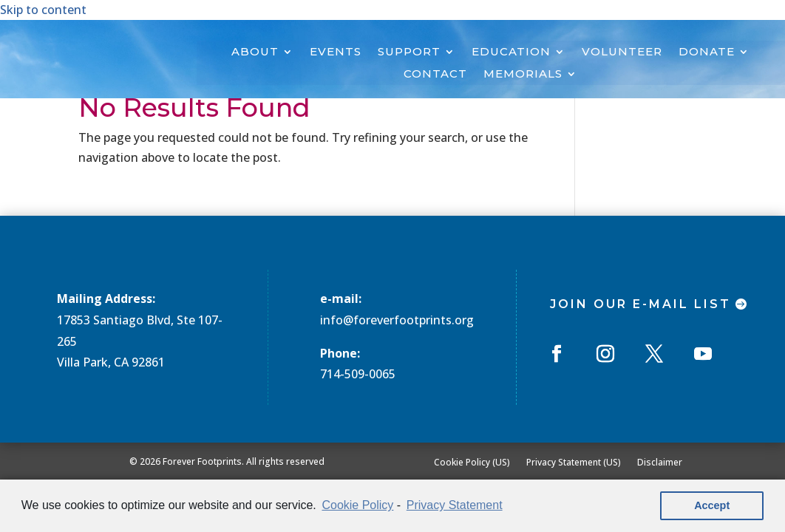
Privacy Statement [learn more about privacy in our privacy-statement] (455, 505)
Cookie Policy (357, 505)
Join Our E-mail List (640, 304)
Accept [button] (712, 505)
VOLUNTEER (622, 52)
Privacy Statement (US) (574, 462)
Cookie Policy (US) (472, 462)
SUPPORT (409, 52)
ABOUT (255, 52)
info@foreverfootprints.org (397, 320)
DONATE (707, 52)
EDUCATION (511, 52)
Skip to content (43, 10)
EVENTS (336, 52)
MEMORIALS (523, 75)
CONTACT (435, 75)
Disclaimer (660, 462)
